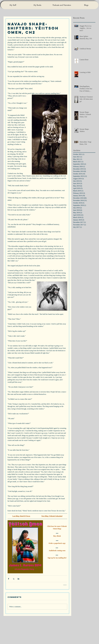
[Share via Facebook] (9, 579)
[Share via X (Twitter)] (13, 579)
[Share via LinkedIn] (18, 579)
